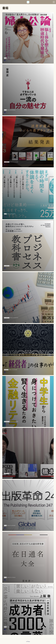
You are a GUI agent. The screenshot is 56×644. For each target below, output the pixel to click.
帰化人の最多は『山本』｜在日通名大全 (20, 580)
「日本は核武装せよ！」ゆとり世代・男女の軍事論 (24, 476)
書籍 (5, 58)
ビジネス (6, 367)
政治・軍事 (7, 474)
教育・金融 (7, 159)
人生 (5, 107)
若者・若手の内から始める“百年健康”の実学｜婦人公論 (26, 61)
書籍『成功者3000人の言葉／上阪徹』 (19, 626)
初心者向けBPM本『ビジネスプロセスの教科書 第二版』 (27, 268)
